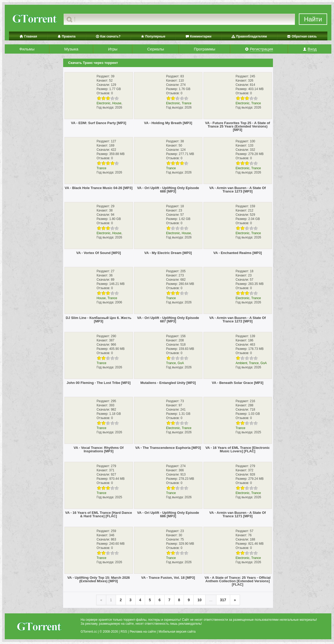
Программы (204, 49)
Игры (113, 49)
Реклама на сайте (143, 632)
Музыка (71, 49)
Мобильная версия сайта (177, 632)
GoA (181, 363)
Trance (187, 103)
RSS (124, 632)
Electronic (104, 103)
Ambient (242, 363)
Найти (313, 19)
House (117, 103)
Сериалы (156, 49)
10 (200, 600)
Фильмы (27, 49)
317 (223, 600)
